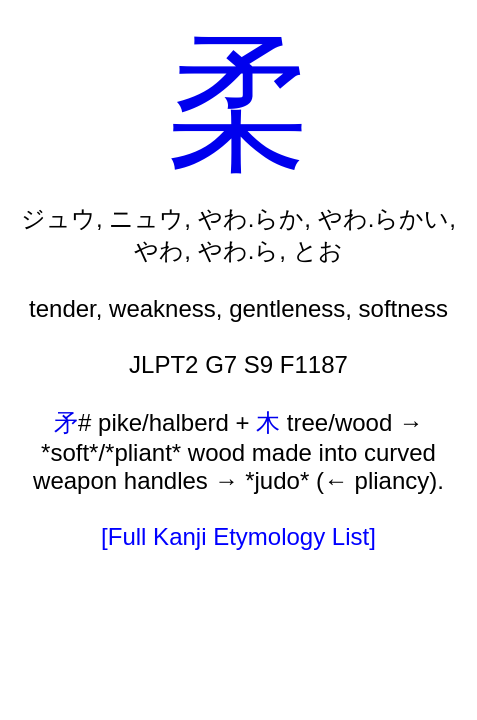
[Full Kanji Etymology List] (238, 536)
